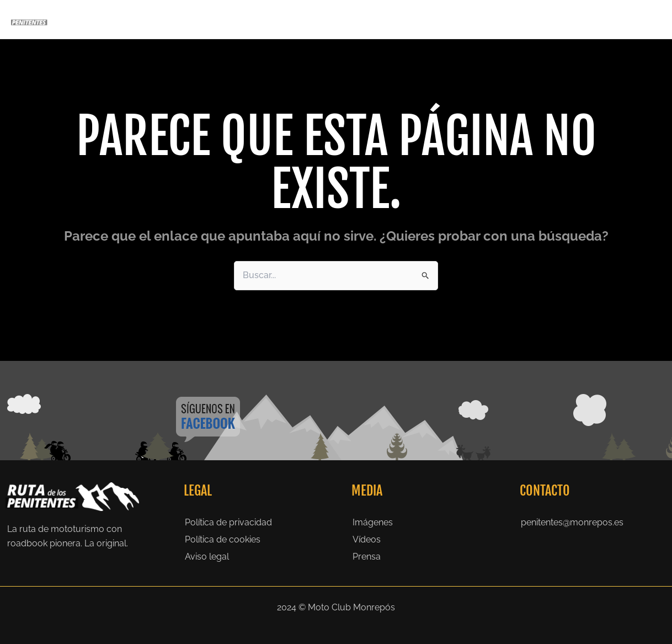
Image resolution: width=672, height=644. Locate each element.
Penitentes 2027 (339, 19)
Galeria (497, 19)
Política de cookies (223, 539)
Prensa (542, 19)
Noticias (587, 19)
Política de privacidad (228, 522)
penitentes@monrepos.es (572, 522)
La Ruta (406, 19)
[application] (368, 19)
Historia (452, 19)
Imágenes (373, 522)
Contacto (636, 19)
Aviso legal (207, 557)
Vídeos (367, 539)
